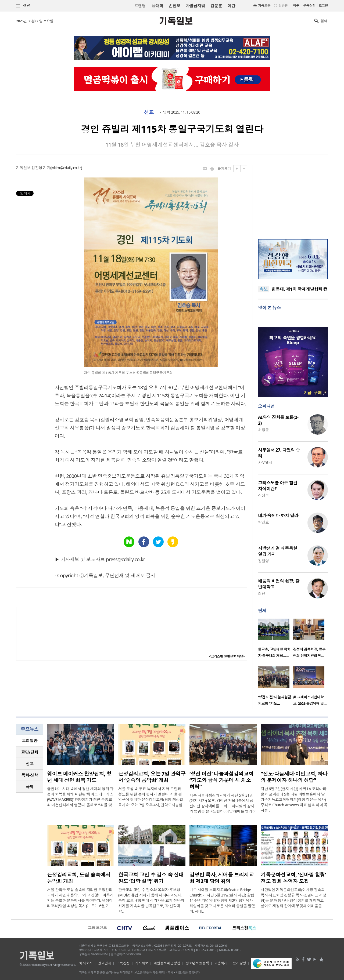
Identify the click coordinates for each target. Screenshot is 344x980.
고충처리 (221, 963)
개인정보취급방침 (167, 963)
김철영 (263, 561)
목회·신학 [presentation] (29, 775)
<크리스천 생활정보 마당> (227, 656)
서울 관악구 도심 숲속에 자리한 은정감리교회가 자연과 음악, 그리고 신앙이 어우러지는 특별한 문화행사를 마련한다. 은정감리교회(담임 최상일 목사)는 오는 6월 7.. (80, 898)
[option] (275, 640)
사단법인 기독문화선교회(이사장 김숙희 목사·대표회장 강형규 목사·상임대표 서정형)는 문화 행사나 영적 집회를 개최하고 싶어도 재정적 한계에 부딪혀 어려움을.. (293, 898)
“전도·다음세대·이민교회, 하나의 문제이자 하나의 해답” (294, 777)
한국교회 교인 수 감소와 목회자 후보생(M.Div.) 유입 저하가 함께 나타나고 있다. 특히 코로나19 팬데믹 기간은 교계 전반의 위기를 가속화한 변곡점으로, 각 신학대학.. (151, 900)
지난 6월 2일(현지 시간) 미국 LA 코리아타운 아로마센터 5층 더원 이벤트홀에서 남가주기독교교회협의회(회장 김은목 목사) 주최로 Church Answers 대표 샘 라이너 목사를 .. (294, 799)
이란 (231, 6)
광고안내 (105, 963)
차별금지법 (195, 6)
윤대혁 (157, 6)
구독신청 (309, 6)
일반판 (283, 6)
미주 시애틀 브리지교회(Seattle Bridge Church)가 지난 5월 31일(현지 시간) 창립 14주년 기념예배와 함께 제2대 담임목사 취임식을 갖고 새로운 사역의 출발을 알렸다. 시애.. (222, 900)
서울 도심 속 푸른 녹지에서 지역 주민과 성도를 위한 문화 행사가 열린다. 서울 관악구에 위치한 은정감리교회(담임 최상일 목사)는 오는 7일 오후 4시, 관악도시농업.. (151, 797)
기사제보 (142, 963)
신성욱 (263, 495)
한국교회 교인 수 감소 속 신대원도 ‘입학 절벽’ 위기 (151, 878)
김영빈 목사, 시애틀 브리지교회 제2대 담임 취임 (222, 878)
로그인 (323, 6)
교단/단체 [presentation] (29, 752)
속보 (264, 289)
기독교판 (264, 6)
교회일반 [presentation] (30, 741)
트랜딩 (140, 6)
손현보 (174, 6)
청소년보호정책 (197, 963)
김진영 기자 (41, 168)
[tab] (30, 741)
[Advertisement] (293, 199)
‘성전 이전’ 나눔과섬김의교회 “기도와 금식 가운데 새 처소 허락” (221, 780)
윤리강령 (239, 963)
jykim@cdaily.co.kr (66, 168)
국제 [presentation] (30, 787)
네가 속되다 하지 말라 (278, 516)
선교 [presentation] (30, 764)
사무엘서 (265, 462)
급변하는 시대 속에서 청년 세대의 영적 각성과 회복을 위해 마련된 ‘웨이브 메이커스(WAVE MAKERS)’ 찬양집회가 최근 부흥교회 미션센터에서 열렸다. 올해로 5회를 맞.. (80, 797)
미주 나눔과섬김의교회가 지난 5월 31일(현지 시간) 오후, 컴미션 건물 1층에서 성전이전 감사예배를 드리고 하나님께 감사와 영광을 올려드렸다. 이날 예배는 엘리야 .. (223, 806)
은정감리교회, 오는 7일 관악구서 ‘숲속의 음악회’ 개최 (152, 777)
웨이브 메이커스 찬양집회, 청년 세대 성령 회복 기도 (79, 777)
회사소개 (86, 963)
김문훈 (216, 6)
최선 (262, 594)
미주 (296, 6)
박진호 (263, 522)
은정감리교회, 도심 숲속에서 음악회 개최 (79, 878)
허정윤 (263, 430)
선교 (149, 112)
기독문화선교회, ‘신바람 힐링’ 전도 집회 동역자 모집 (293, 878)
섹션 (23, 6)
